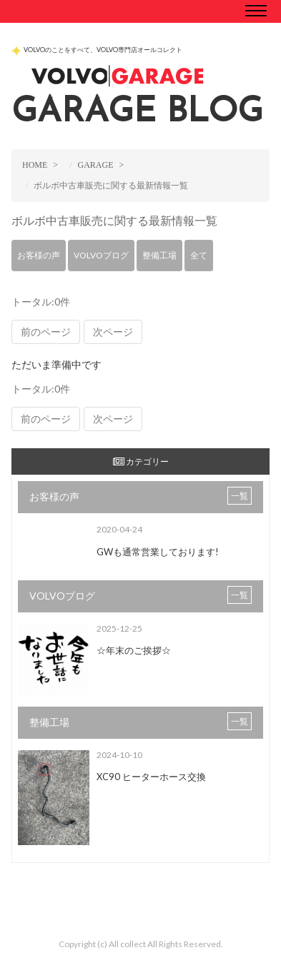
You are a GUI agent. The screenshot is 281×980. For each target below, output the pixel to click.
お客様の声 (39, 255)
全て (199, 255)
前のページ (46, 332)
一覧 (240, 496)
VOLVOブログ (101, 255)
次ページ (113, 332)
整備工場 (159, 255)
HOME (35, 165)
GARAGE (95, 165)
